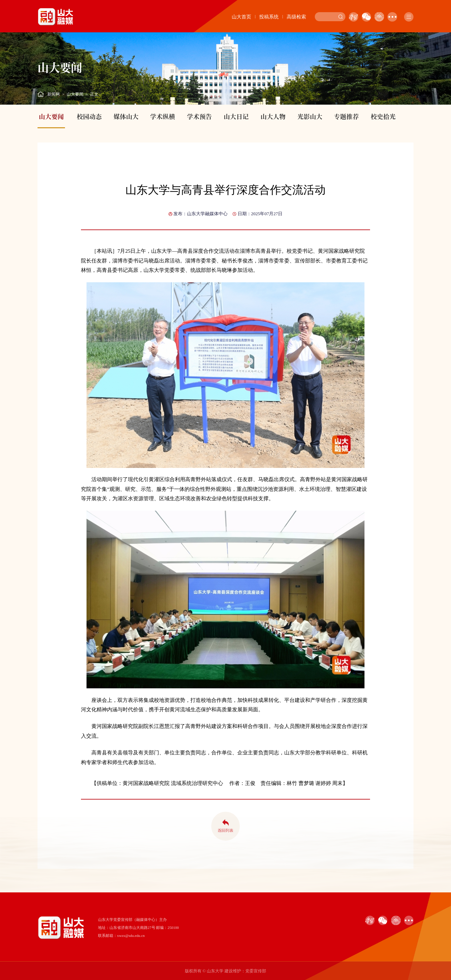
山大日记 (236, 116)
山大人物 (273, 116)
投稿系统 (269, 17)
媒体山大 (126, 116)
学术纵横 (163, 116)
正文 (94, 94)
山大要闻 (75, 94)
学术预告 (199, 116)
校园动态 (89, 116)
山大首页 (241, 17)
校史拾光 (383, 116)
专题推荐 (346, 116)
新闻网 (54, 94)
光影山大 (310, 116)
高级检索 (296, 17)
